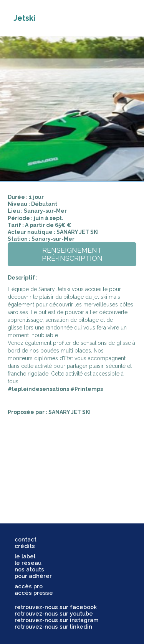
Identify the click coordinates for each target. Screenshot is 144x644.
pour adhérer (33, 576)
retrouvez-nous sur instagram (57, 620)
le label (25, 556)
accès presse (34, 593)
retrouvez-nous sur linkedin (53, 627)
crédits (25, 546)
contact (26, 539)
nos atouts (29, 569)
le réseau (28, 563)
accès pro (29, 586)
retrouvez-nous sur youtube (54, 613)
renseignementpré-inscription (72, 254)
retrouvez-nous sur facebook (56, 607)
